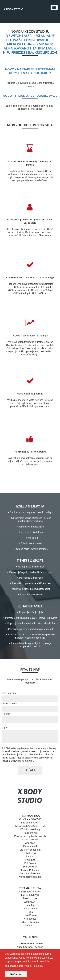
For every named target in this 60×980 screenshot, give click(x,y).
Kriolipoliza (45, 52)
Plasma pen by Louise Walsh (30, 836)
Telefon (6, 714)
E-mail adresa (9, 703)
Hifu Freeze (30, 853)
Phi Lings (30, 860)
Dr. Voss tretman (30, 839)
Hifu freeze (13, 52)
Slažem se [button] (16, 974)
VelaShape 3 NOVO (30, 819)
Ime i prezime (9, 693)
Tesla (28, 52)
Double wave (30, 908)
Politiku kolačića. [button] (33, 966)
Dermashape (30, 898)
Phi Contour (30, 866)
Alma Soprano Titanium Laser (30, 48)
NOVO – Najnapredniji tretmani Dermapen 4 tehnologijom (30, 71)
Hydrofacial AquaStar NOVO (30, 826)
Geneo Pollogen (30, 870)
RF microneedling (30, 829)
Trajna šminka (30, 833)
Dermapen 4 (30, 846)
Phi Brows (30, 863)
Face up (30, 856)
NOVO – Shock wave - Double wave (30, 96)
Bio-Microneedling (30, 849)
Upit (5, 727)
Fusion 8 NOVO (30, 822)
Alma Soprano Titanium (30, 947)
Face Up (30, 905)
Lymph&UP (44, 44)
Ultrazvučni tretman (30, 873)
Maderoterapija (30, 922)
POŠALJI (30, 770)
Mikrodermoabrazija (30, 877)
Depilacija (30, 925)
